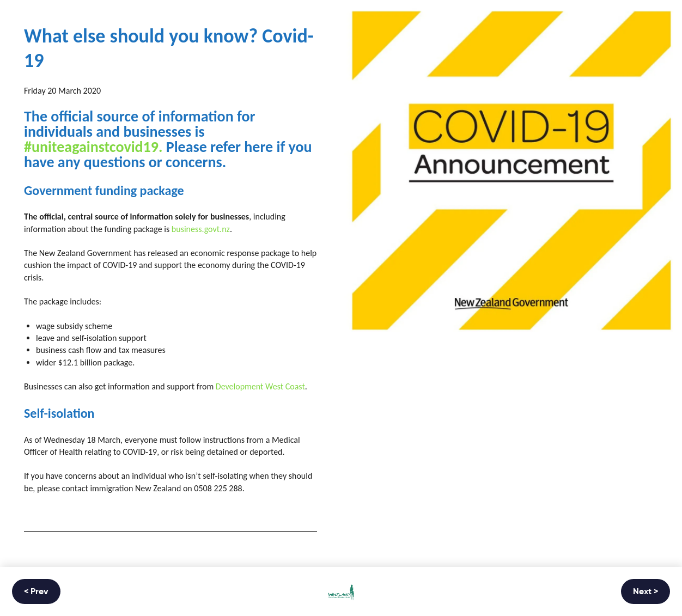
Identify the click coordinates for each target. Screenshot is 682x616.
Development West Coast (260, 386)
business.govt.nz (201, 229)
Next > (646, 592)
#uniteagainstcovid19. (93, 147)
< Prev (36, 592)
